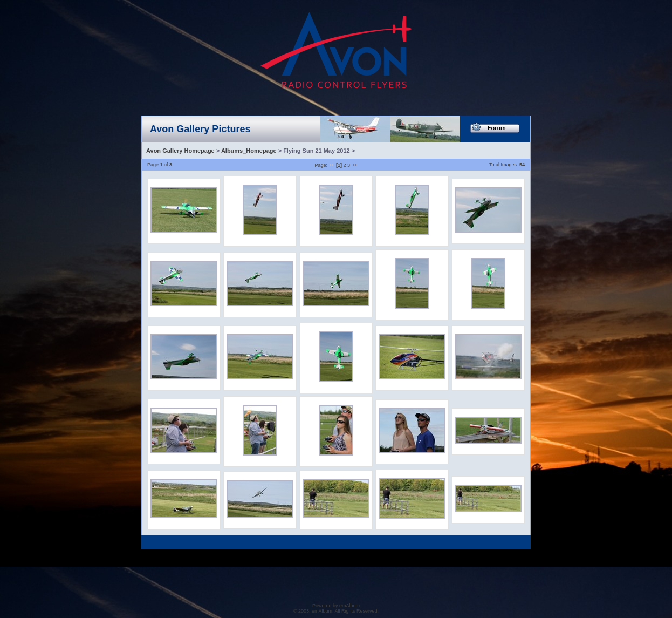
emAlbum (349, 606)
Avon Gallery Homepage (180, 151)
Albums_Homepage (249, 151)
